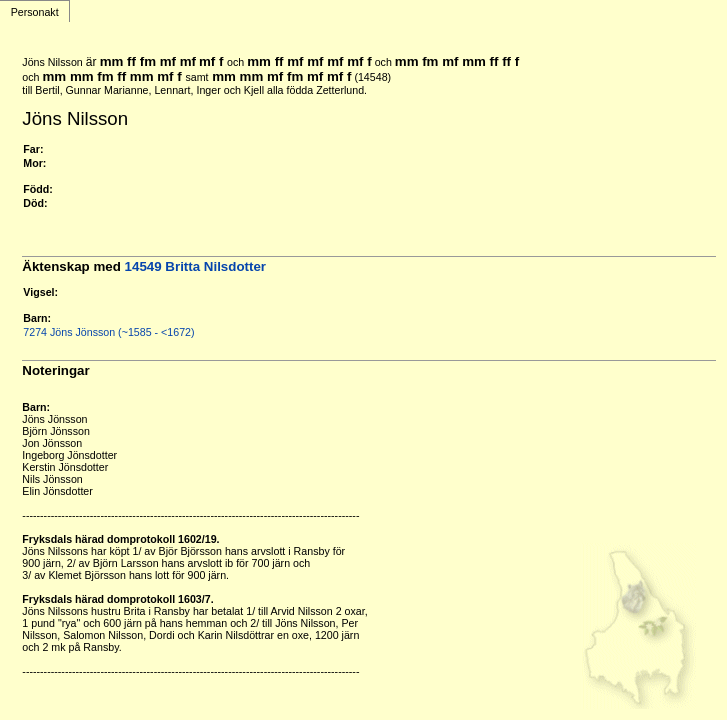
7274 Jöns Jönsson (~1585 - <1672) (108, 332)
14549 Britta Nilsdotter (195, 266)
